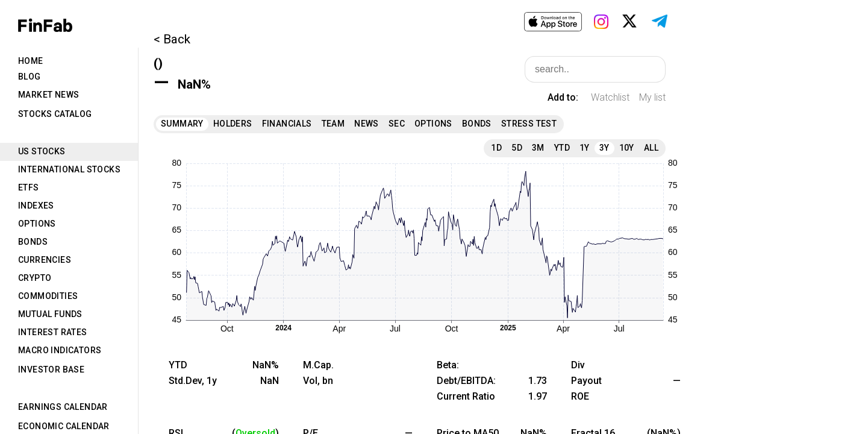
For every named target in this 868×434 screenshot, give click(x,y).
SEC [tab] (397, 124)
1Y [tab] (585, 148)
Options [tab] (37, 224)
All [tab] (651, 148)
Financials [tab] (287, 124)
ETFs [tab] (29, 187)
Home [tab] (31, 61)
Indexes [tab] (36, 206)
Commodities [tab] (48, 296)
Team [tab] (333, 124)
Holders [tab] (233, 124)
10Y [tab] (627, 148)
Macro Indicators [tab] (60, 350)
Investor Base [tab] (51, 370)
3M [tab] (538, 148)
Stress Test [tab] (529, 124)
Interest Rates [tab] (53, 332)
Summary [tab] (182, 124)
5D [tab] (517, 148)
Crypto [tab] (35, 278)
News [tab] (367, 124)
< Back (172, 39)
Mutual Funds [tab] (50, 314)
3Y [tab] (604, 148)
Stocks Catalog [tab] (55, 114)
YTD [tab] (562, 148)
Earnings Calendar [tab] (63, 407)
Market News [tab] (48, 95)
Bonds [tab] (33, 242)
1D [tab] (496, 148)
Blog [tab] (30, 77)
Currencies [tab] (45, 260)
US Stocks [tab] (42, 151)
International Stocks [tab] (69, 169)
